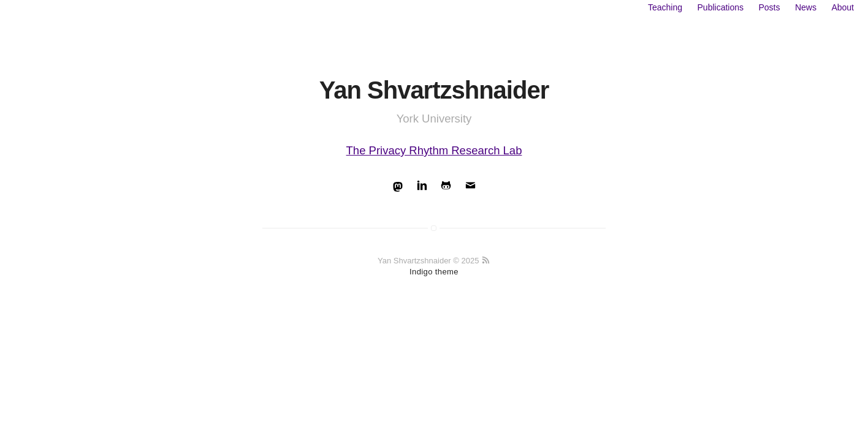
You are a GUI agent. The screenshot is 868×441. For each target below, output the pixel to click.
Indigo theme (434, 272)
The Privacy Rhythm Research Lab (434, 150)
